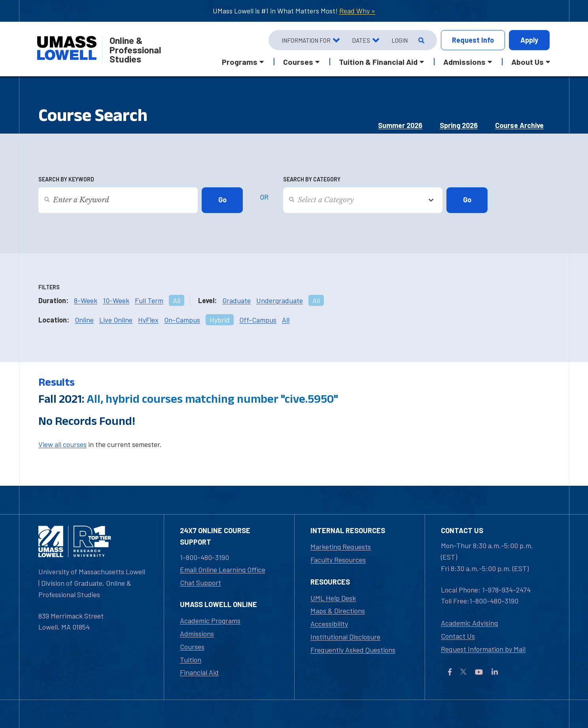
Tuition (191, 660)
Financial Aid (199, 672)
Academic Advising (469, 623)
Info (473, 40)
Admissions (197, 634)
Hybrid (220, 320)
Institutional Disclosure (345, 637)
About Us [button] (527, 62)
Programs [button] (240, 62)
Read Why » (357, 11)
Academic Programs (210, 620)
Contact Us (458, 636)
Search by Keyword (66, 179)
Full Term (149, 300)
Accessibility (329, 624)
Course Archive (519, 125)
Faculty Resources (338, 560)
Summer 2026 (400, 125)
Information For (306, 40)
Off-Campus (258, 320)
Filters (49, 287)
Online (84, 320)
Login (400, 40)
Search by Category (312, 179)
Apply (529, 40)
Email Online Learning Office (223, 570)
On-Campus (182, 320)
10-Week (116, 300)
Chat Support (200, 583)
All (177, 300)
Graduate (236, 300)
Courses (192, 647)
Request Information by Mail (483, 649)
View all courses (62, 444)
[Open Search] (421, 40)
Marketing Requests (341, 547)
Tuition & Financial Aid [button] (378, 62)
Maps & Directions (338, 611)
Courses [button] (298, 62)
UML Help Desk (333, 598)
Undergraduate (280, 300)
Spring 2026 (459, 125)
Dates (361, 40)
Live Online (116, 320)
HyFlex (148, 320)
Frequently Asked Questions (353, 650)
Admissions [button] (464, 62)
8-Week (86, 300)
